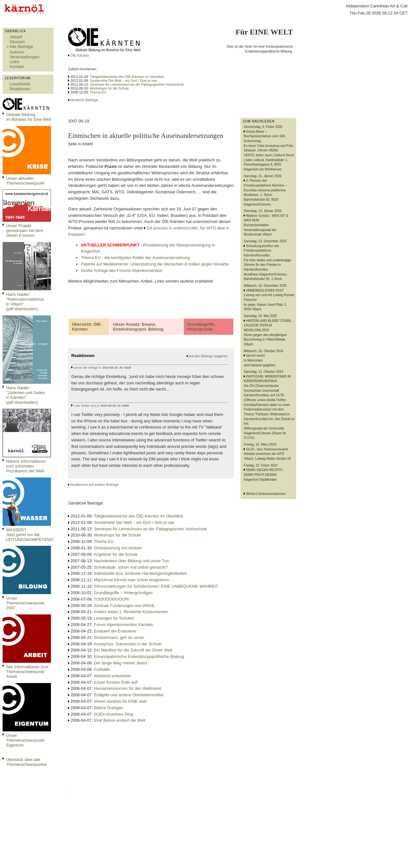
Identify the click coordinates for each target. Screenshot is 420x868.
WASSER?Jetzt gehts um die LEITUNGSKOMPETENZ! (30, 535)
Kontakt (17, 67)
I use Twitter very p (86, 406)
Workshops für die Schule (109, 88)
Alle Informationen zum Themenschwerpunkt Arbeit (27, 672)
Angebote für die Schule (116, 554)
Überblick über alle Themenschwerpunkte (26, 762)
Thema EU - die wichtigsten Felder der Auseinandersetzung (135, 258)
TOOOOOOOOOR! (112, 599)
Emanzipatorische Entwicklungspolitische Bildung (139, 656)
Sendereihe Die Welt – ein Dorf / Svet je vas (123, 81)
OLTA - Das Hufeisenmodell (267, 449)
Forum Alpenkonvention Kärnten (123, 625)
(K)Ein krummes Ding (113, 714)
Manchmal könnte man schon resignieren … (134, 580)
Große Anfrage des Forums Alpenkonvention (122, 270)
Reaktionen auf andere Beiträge (94, 485)
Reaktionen (20, 89)
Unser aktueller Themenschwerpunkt (25, 181)
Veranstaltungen (25, 57)
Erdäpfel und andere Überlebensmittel (129, 695)
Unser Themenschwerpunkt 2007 (25, 603)
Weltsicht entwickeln (112, 676)
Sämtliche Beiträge (84, 100)
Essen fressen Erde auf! (116, 682)
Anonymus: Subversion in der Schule (128, 644)
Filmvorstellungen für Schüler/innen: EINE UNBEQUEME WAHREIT (156, 586)
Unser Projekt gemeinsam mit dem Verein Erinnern (25, 231)
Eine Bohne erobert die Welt (120, 720)
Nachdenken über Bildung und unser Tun (131, 561)
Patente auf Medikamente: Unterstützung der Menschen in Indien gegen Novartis (155, 264)
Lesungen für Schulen (114, 618)
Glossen (17, 42)
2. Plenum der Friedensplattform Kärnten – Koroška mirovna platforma (265, 185)
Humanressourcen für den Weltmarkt (127, 688)
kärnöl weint (255, 356)
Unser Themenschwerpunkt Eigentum (25, 740)
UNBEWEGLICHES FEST (265, 290)
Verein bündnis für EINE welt (120, 701)
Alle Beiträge (21, 47)
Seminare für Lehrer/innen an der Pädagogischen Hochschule (137, 84)
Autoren (17, 52)
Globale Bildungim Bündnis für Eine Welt (29, 117)
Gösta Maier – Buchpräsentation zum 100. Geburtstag (265, 136)
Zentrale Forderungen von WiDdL (124, 606)
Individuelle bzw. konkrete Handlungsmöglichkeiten (140, 573)
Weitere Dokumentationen (266, 494)
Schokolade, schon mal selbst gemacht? (131, 567)
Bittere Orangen (108, 708)
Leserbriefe (20, 84)
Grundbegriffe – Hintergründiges (123, 593)
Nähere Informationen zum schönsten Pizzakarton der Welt (26, 466)
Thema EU (98, 92)
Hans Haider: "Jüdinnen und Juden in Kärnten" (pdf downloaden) (25, 395)
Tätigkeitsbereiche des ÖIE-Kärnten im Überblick (127, 77)
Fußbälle (102, 669)
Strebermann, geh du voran (119, 637)
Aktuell (16, 37)
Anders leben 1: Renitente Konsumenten (131, 612)
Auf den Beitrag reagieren (208, 356)
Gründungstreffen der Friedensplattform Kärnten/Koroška (261, 251)
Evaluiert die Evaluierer (115, 631)
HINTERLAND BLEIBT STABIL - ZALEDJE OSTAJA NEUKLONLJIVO (269, 325)
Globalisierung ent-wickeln (118, 548)
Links (15, 62)
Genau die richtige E (87, 368)
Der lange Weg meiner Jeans (121, 663)
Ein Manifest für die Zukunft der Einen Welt (133, 650)
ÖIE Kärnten (79, 55)
